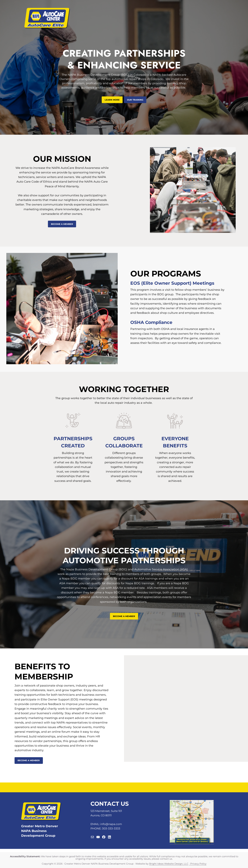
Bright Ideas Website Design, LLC (169, 864)
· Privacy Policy (198, 864)
